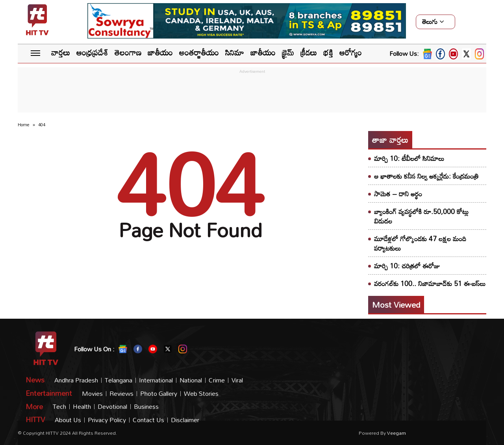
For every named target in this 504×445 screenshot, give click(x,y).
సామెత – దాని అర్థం (398, 194)
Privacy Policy (107, 420)
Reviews (121, 394)
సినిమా (235, 52)
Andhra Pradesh (76, 380)
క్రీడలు (309, 52)
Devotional (112, 407)
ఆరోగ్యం (351, 52)
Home (24, 125)
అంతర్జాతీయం (199, 52)
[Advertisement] (252, 93)
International (156, 380)
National (191, 380)
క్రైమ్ (288, 52)
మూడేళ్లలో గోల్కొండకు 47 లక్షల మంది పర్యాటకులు (420, 243)
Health (82, 407)
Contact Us (148, 420)
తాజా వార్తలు (390, 140)
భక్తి (328, 52)
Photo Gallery (159, 394)
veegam (397, 433)
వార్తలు (61, 52)
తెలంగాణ (128, 52)
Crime (217, 380)
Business (146, 407)
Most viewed (396, 305)
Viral (237, 380)
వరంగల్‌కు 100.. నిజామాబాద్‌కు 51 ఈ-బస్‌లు (430, 283)
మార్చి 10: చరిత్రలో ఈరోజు (407, 266)
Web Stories (201, 394)
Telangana (119, 380)
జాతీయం (160, 52)
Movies (92, 394)
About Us (68, 420)
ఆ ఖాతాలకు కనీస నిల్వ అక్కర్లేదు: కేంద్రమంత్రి (426, 176)
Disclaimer (185, 420)
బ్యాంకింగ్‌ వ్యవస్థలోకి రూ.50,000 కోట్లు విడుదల (421, 216)
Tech (59, 407)
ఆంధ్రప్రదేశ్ (92, 52)
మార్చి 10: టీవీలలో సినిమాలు (409, 158)
